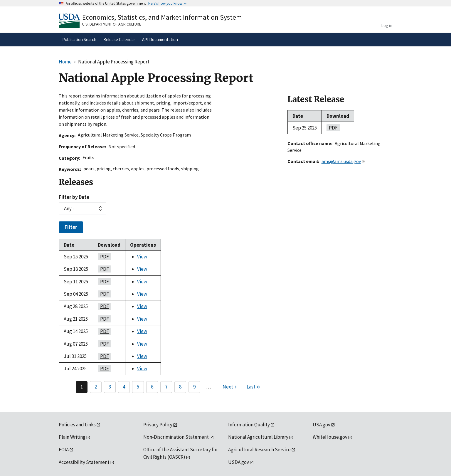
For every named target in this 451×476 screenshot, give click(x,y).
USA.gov (322, 425)
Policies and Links (77, 425)
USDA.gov (239, 462)
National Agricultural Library (258, 437)
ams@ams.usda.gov (343, 161)
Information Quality (249, 425)
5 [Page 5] (138, 387)
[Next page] (230, 387)
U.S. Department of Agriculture (112, 24)
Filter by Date (74, 197)
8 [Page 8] (180, 387)
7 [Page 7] (166, 387)
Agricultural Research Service (259, 450)
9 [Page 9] (194, 387)
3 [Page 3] (110, 387)
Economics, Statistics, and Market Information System (162, 17)
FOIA (64, 450)
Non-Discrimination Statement (176, 437)
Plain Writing (72, 437)
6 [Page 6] (152, 387)
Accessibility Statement (84, 462)
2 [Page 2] (96, 387)
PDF (103, 257)
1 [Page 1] (82, 387)
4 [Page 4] (124, 387)
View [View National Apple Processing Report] (142, 257)
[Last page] (254, 387)
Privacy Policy (158, 425)
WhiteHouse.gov (330, 437)
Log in (387, 25)
